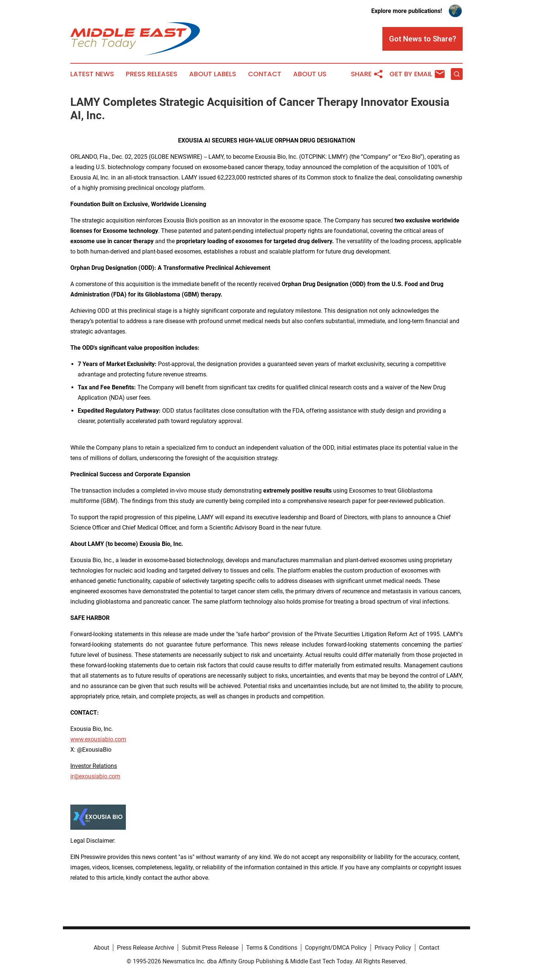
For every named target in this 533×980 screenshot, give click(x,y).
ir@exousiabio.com (95, 776)
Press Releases (152, 74)
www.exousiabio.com (98, 739)
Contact (265, 74)
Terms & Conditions (272, 948)
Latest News (92, 74)
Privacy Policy (393, 948)
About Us (310, 74)
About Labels (213, 74)
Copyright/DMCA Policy (336, 948)
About (101, 948)
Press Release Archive (145, 948)
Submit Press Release (210, 948)
